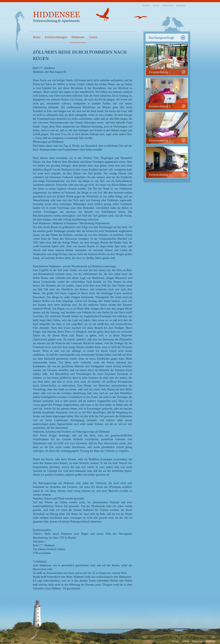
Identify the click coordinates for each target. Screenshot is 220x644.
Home (37, 37)
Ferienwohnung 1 (160, 72)
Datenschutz (168, 5)
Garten (93, 37)
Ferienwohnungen (56, 37)
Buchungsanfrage (161, 38)
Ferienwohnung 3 (160, 140)
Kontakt (146, 5)
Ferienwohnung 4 (160, 175)
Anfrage (156, 5)
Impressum (181, 5)
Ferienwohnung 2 (160, 106)
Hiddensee (78, 37)
